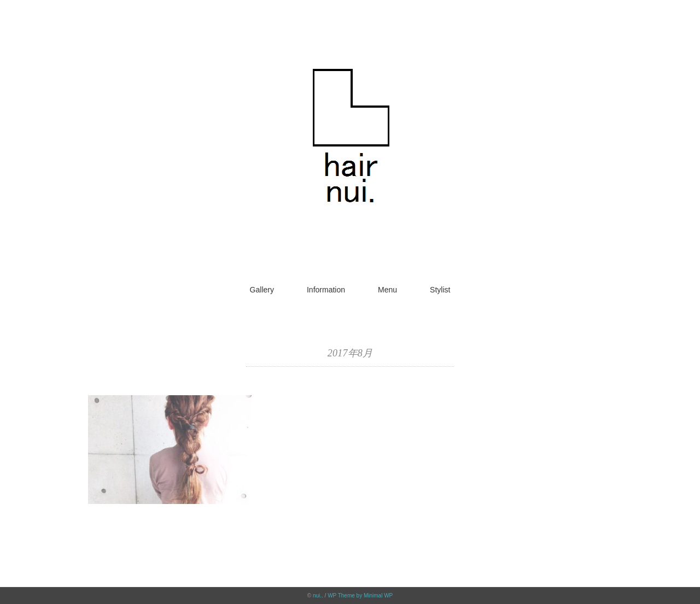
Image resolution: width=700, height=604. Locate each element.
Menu (387, 290)
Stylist (440, 290)
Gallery (262, 290)
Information (326, 290)
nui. (317, 596)
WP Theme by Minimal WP (360, 596)
